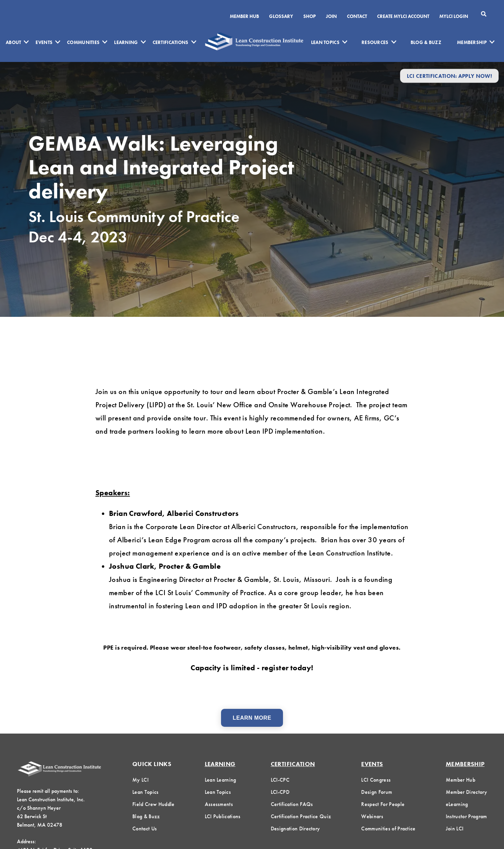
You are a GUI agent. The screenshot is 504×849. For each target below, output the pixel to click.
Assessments (219, 804)
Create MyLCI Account (403, 16)
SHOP (310, 16)
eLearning (457, 804)
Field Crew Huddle (153, 804)
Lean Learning (221, 780)
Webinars (372, 816)
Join (331, 16)
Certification (293, 764)
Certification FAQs (292, 804)
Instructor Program (466, 816)
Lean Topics (325, 42)
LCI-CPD (280, 792)
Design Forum (377, 792)
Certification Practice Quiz (301, 816)
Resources (375, 42)
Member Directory (466, 792)
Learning (126, 42)
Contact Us (145, 829)
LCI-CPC (280, 780)
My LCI (140, 780)
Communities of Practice (388, 829)
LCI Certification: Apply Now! (449, 76)
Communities (83, 42)
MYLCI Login (454, 16)
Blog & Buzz (426, 42)
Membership (472, 42)
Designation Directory (295, 829)
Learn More (252, 718)
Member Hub (244, 16)
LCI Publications (223, 816)
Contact (357, 16)
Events (44, 42)
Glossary (281, 16)
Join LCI (455, 829)
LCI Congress (376, 780)
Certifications (171, 42)
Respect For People (383, 804)
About (13, 42)
